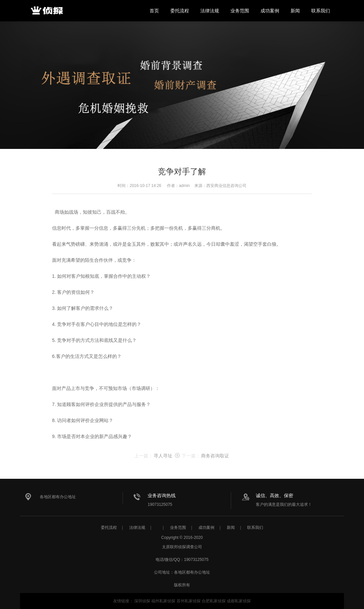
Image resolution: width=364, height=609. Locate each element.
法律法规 (210, 11)
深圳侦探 (142, 601)
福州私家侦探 (163, 601)
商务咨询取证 (215, 456)
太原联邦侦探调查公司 (47, 11)
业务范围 (240, 11)
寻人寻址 (163, 456)
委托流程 (180, 11)
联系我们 (321, 11)
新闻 (295, 11)
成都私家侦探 (239, 601)
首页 (154, 11)
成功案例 (270, 11)
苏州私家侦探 (189, 601)
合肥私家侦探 (214, 601)
